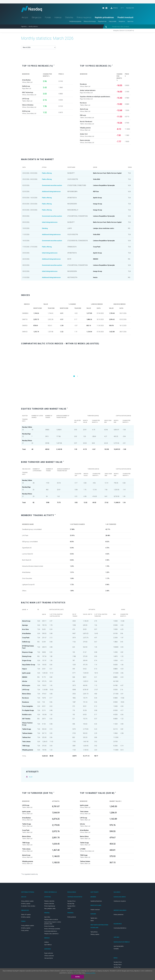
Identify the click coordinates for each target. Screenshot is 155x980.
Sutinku (78, 977)
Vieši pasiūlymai (49, 958)
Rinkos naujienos (84, 17)
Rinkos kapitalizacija (50, 906)
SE (38, 610)
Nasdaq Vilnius (71, 901)
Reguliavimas (102, 21)
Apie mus (130, 21)
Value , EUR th (88, 615)
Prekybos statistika (49, 901)
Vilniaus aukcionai (49, 956)
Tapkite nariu (94, 918)
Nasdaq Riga (71, 904)
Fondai (48, 17)
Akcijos (25, 17)
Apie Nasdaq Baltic (119, 946)
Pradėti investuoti (125, 17)
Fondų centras (25, 931)
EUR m (45, 614)
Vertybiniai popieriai (75, 21)
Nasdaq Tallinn (71, 906)
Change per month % (124, 615)
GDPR (69, 909)
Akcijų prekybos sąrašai (27, 901)
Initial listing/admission (50, 222)
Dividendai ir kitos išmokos (28, 906)
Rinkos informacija (90, 21)
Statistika (69, 17)
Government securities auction (52, 185)
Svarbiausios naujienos (120, 901)
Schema (114, 8)
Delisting (45, 228)
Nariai (92, 921)
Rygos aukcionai (49, 953)
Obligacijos (36, 17)
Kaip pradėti (113, 21)
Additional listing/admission (51, 192)
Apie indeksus (48, 945)
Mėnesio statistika (49, 904)
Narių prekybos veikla (50, 909)
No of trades (76, 615)
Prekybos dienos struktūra (51, 920)
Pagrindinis (24, 27)
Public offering (47, 173)
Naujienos (122, 21)
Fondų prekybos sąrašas (28, 926)
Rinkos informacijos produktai (52, 929)
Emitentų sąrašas (26, 904)
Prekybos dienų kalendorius (51, 934)
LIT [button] (122, 8)
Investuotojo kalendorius (51, 931)
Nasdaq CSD (130, 8)
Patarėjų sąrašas (95, 934)
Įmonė (25, 610)
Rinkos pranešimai (119, 915)
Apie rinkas (47, 917)
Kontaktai (116, 949)
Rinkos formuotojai (49, 926)
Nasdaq (32, 9)
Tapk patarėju (94, 932)
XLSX (31, 777)
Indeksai (58, 17)
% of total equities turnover (101, 615)
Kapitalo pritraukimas (104, 17)
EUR (115, 614)
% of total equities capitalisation (56, 615)
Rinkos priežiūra (72, 917)
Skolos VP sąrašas (26, 915)
